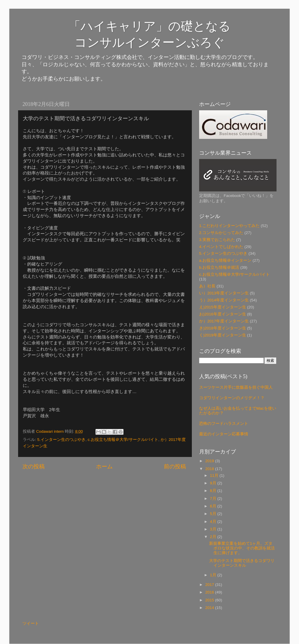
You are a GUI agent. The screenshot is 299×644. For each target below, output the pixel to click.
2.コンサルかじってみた (221, 233)
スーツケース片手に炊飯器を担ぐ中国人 (236, 387)
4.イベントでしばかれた (221, 247)
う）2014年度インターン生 (224, 300)
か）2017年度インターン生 (224, 321)
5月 (214, 514)
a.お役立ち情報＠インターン (225, 260)
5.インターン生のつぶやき (61, 440)
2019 (210, 461)
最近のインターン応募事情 (224, 434)
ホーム (104, 466)
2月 (214, 537)
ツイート (31, 623)
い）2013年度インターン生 (224, 293)
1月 (214, 575)
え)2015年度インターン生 (223, 307)
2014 (210, 608)
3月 (214, 529)
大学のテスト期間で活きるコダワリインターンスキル (242, 563)
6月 (214, 506)
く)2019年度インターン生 (223, 335)
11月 (215, 475)
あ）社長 (207, 286)
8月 (214, 491)
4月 (214, 522)
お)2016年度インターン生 (223, 314)
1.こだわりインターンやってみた (229, 226)
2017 (210, 585)
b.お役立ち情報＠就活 (219, 267)
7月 (214, 499)
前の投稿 (175, 466)
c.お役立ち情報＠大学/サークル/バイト (123, 440)
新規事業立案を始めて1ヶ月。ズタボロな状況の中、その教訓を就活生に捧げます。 (242, 548)
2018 (210, 469)
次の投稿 (34, 466)
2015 (210, 600)
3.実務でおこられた (217, 240)
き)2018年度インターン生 (223, 328)
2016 (210, 592)
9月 (214, 483)
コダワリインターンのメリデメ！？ (232, 398)
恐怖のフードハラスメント (224, 424)
